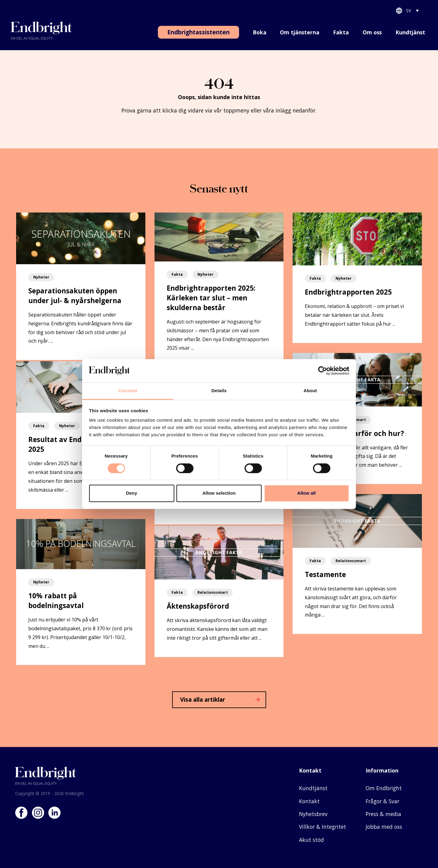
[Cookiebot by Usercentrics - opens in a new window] (323, 371)
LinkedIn (54, 813)
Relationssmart (213, 592)
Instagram (38, 813)
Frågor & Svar (382, 801)
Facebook (21, 813)
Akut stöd (311, 840)
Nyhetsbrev (313, 814)
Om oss (372, 32)
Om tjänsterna (300, 32)
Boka (260, 32)
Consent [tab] (128, 391)
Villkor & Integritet (323, 827)
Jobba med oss (384, 827)
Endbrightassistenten (198, 32)
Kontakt (309, 801)
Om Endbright (384, 788)
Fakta (341, 32)
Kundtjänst (410, 32)
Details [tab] (219, 391)
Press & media (383, 814)
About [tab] (310, 391)
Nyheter (41, 277)
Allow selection (219, 493)
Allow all (306, 493)
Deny (132, 493)
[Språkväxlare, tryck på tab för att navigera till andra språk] (413, 12)
